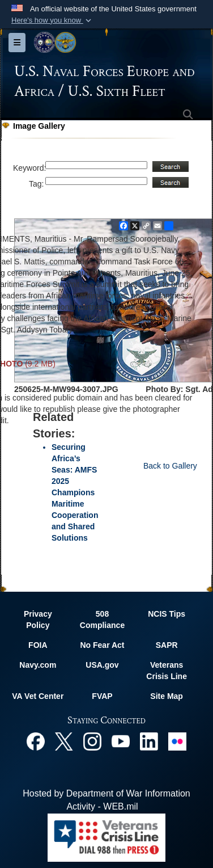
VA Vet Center (38, 696)
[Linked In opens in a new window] (149, 741)
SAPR (167, 645)
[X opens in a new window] (64, 741)
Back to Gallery (170, 466)
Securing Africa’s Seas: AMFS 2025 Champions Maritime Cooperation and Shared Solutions (75, 492)
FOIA (38, 645)
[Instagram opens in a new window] (92, 741)
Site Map (167, 696)
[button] (52, 20)
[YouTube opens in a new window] (121, 741)
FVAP (102, 696)
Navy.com (38, 665)
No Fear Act (102, 645)
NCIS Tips (167, 614)
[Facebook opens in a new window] (36, 741)
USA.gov (102, 665)
